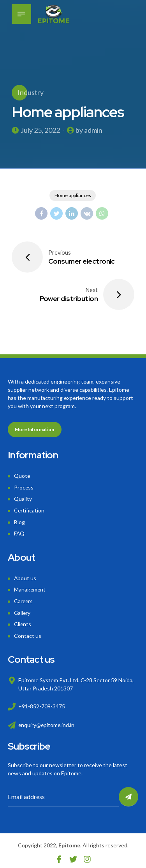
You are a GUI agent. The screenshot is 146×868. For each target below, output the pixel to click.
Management (30, 587)
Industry (31, 92)
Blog (19, 520)
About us (25, 576)
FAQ (19, 532)
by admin (89, 130)
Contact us (28, 632)
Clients (23, 621)
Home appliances (73, 196)
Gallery (23, 610)
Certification (29, 510)
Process (24, 487)
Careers (24, 598)
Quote (22, 476)
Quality (23, 498)
